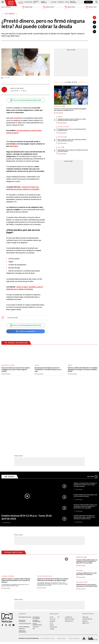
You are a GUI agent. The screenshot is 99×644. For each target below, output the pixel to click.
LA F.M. (52, 559)
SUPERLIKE (85, 557)
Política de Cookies (61, 575)
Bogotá (60, 147)
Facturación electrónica (36, 554)
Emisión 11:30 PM (91, 7)
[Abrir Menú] (3, 2)
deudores (17, 120)
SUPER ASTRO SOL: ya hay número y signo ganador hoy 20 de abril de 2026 (87, 522)
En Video (10, 413)
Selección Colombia (60, 106)
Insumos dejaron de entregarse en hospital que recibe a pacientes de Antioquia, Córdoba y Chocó (84, 453)
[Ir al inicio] (11, 3)
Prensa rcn (22, 565)
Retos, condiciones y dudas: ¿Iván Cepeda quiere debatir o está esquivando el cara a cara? (72, 140)
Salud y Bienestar (44, 2)
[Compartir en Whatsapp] (94, 32)
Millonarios (80, 507)
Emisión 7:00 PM (70, 7)
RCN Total (53, 555)
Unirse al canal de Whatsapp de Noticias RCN (26, 100)
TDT (58, 553)
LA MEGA (52, 565)
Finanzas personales (13, 318)
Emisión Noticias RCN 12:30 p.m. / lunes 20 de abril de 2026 (27, 453)
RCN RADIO (52, 557)
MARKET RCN (86, 559)
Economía (54, 2)
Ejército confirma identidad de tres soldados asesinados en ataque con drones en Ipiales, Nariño (83, 369)
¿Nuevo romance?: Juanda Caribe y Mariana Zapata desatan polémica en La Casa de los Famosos (16, 517)
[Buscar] (97, 2)
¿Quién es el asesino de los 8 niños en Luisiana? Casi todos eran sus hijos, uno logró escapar (85, 421)
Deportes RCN (36, 2)
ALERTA (52, 561)
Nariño (70, 365)
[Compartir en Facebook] (94, 22)
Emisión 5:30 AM (27, 7)
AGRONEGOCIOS (69, 557)
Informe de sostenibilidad (37, 557)
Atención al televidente (22, 557)
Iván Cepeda (61, 137)
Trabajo (60, 117)
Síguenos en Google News (26, 331)
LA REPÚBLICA (68, 553)
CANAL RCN (88, 2)
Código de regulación (25, 560)
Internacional (28, 2)
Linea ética (36, 563)
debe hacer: (14, 146)
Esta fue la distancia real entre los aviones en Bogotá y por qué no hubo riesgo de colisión (16, 369)
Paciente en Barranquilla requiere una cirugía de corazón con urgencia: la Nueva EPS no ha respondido (85, 443)
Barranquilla (80, 494)
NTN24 (51, 553)
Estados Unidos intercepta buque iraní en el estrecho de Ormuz (85, 432)
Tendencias (61, 2)
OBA (34, 565)
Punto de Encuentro (73, 2)
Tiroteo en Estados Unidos (45, 513)
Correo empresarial (24, 563)
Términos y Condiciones (74, 575)
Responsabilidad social (25, 553)
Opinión (67, 2)
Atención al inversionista (22, 568)
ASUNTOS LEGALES (70, 555)
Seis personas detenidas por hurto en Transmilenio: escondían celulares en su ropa (48, 369)
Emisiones (6, 7)
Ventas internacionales (37, 561)
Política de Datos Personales (48, 575)
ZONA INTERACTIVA (87, 555)
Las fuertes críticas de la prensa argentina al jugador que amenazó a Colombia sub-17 (70, 110)
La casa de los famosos (8, 513)
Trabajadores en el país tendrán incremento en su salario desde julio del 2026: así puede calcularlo (72, 120)
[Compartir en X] (94, 27)
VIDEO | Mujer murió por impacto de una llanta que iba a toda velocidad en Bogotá (73, 151)
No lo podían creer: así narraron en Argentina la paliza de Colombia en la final (72, 130)
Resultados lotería (82, 519)
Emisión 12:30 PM (48, 7)
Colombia (21, 2)
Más (92, 413)
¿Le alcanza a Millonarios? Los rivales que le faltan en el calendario (86, 510)
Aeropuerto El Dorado (8, 365)
